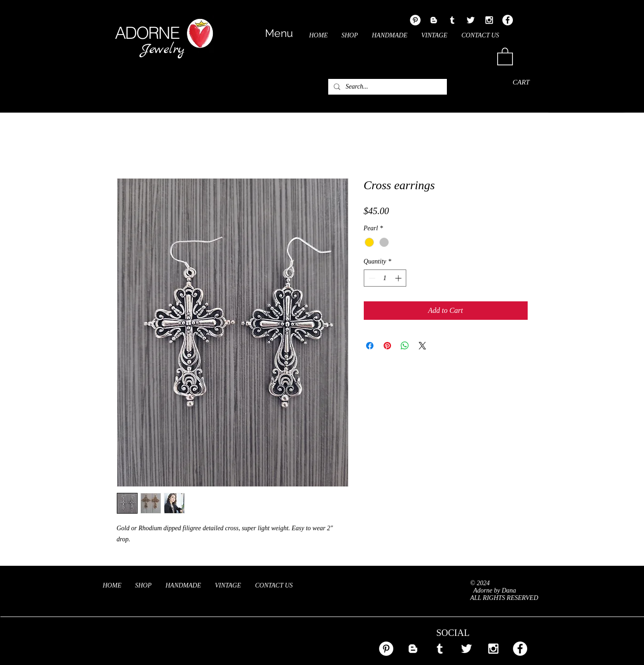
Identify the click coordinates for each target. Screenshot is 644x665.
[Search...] (387, 87)
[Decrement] (371, 278)
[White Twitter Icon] (471, 20)
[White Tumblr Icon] (452, 20)
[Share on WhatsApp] (405, 346)
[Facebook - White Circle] (508, 20)
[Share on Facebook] (370, 346)
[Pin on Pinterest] (387, 346)
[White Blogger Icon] (434, 20)
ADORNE (147, 33)
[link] (505, 56)
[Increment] (399, 278)
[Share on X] (422, 346)
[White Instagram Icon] (489, 20)
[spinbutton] (385, 278)
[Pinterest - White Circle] (415, 20)
